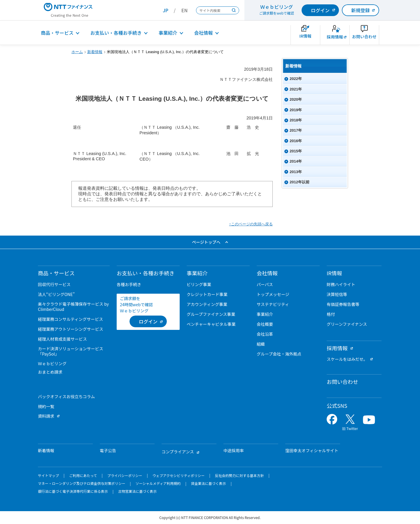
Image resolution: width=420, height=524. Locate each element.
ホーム (77, 52)
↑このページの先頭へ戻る (251, 224)
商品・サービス (57, 33)
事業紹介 (168, 33)
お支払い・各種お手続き (116, 33)
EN (184, 10)
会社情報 (204, 33)
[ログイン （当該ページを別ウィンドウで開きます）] (148, 321)
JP (166, 10)
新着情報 (95, 52)
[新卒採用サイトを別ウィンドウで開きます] (335, 35)
